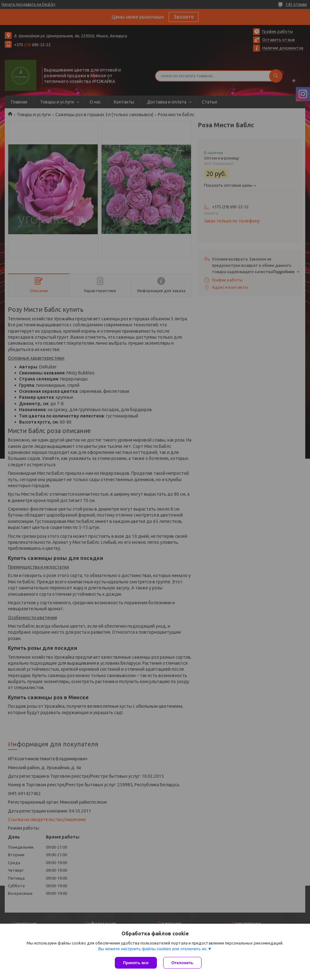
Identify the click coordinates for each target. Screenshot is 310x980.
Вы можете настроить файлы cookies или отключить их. (153, 949)
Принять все (136, 963)
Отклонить (182, 963)
